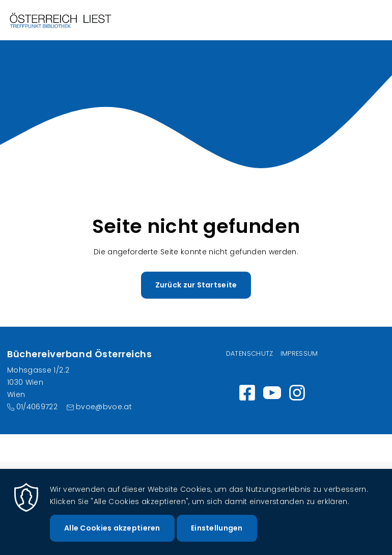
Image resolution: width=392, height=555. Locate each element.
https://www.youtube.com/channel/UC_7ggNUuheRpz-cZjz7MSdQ (272, 393)
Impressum (299, 353)
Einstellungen (217, 534)
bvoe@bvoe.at (104, 407)
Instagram (297, 393)
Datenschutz (250, 353)
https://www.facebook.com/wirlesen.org (247, 393)
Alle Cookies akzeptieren (112, 534)
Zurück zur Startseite (196, 285)
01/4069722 (37, 407)
